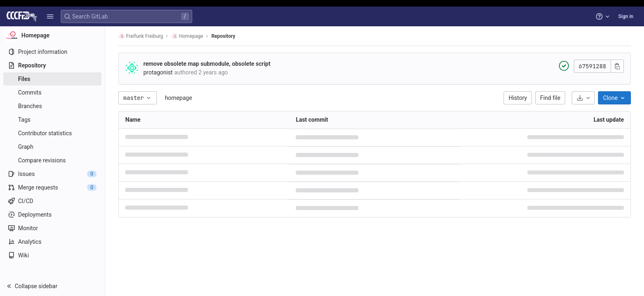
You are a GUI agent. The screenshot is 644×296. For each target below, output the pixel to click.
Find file (550, 98)
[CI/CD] (52, 201)
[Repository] (52, 65)
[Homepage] (53, 35)
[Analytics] (52, 242)
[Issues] (52, 174)
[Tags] (52, 120)
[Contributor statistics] (52, 133)
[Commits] (52, 92)
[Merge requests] (52, 187)
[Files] (52, 79)
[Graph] (52, 147)
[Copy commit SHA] (617, 66)
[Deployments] (52, 215)
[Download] (583, 98)
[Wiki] (52, 255)
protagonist (158, 72)
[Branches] (52, 106)
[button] (50, 16)
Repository (223, 36)
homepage (178, 98)
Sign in (626, 16)
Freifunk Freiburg (141, 36)
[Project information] (52, 52)
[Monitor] (52, 228)
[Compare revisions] (52, 160)
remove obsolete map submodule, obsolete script (207, 64)
